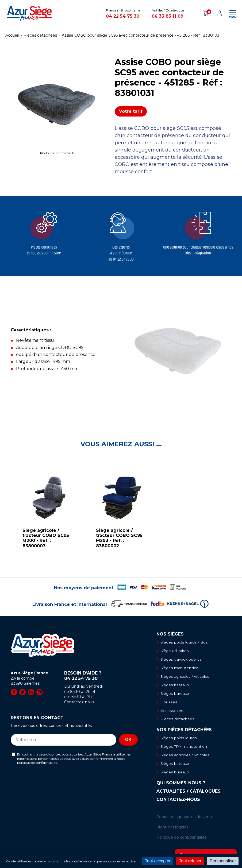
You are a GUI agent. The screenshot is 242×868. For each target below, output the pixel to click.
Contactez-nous (79, 702)
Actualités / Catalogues (189, 792)
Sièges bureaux (175, 694)
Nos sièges (170, 634)
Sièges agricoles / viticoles (185, 677)
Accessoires (172, 711)
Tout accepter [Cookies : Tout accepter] (158, 861)
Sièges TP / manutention (184, 747)
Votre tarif (131, 111)
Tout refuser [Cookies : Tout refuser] (190, 861)
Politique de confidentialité (182, 838)
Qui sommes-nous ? (181, 784)
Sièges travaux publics (181, 659)
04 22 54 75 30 (123, 16)
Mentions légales (172, 828)
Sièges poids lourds (179, 739)
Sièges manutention (180, 668)
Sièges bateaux (175, 685)
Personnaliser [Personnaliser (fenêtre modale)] (223, 861)
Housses (169, 702)
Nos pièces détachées (184, 731)
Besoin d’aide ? (101, 676)
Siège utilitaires (175, 651)
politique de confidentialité (37, 763)
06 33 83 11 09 (168, 16)
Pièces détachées (177, 720)
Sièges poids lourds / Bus (184, 642)
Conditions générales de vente (185, 818)
